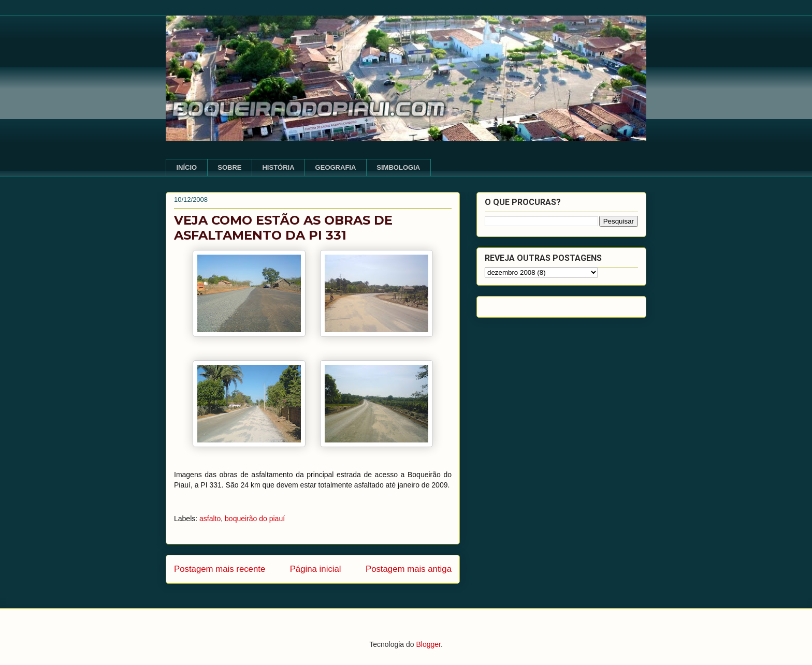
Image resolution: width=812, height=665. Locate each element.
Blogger (428, 644)
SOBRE (229, 167)
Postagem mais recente (220, 569)
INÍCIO (187, 167)
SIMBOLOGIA (398, 167)
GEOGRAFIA (336, 167)
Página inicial (316, 569)
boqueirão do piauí (255, 519)
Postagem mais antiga (409, 569)
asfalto (210, 519)
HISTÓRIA (278, 167)
